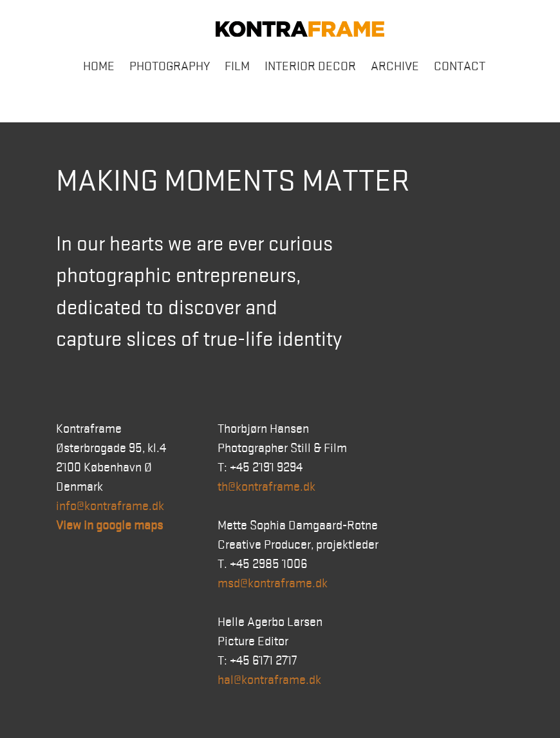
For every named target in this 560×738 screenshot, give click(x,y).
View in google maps (109, 525)
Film (237, 66)
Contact (460, 66)
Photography (170, 66)
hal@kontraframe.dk (269, 680)
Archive (395, 66)
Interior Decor (310, 66)
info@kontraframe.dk (110, 506)
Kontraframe (300, 29)
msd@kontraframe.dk (273, 583)
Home (99, 66)
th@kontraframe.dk (266, 487)
